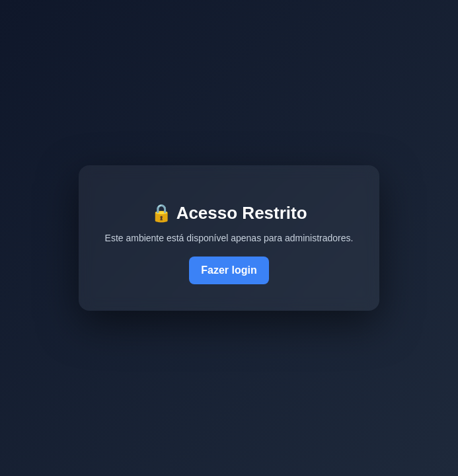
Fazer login (229, 270)
